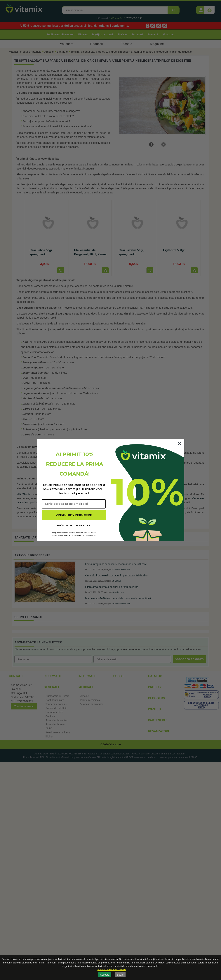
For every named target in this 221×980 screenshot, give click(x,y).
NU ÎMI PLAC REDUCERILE (74, 525)
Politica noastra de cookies (112, 969)
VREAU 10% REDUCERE (74, 515)
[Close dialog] (180, 443)
